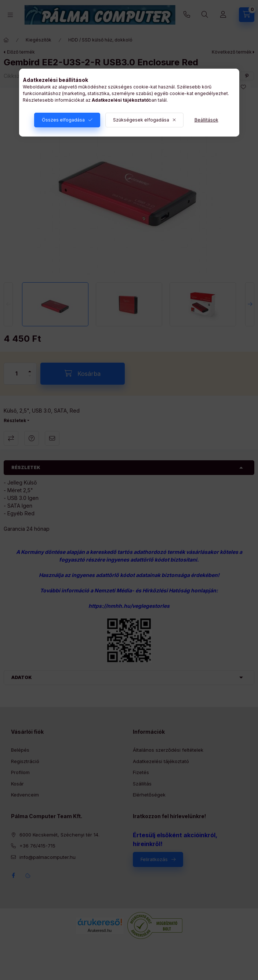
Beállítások (206, 120)
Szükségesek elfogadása (141, 120)
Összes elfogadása (63, 120)
